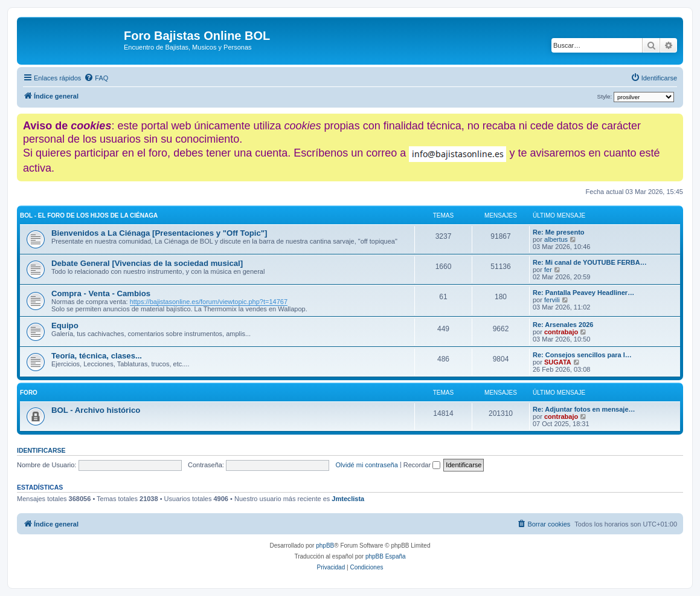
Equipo (65, 326)
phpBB (325, 546)
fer (548, 270)
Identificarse (41, 450)
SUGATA (558, 362)
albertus (556, 239)
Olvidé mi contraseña (367, 465)
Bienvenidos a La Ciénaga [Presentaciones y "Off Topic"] (159, 233)
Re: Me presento (559, 232)
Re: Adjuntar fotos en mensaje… (584, 409)
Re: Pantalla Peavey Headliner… (583, 293)
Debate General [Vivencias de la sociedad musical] (147, 263)
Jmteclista (348, 499)
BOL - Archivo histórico (96, 410)
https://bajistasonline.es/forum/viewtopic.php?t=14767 (209, 302)
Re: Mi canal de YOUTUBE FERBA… (590, 262)
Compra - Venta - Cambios (101, 293)
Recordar (422, 465)
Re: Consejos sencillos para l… (582, 355)
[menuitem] (96, 78)
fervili (552, 300)
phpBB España (386, 556)
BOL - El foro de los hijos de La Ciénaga (89, 215)
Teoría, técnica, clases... (97, 356)
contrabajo (561, 332)
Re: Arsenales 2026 (563, 325)
